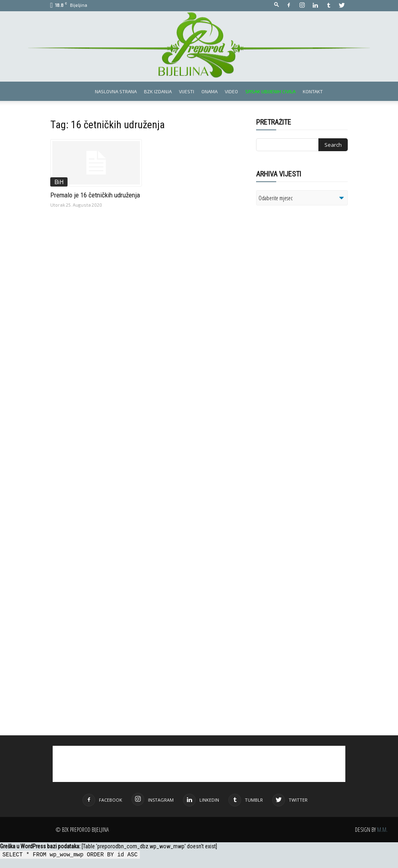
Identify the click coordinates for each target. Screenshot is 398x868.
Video (231, 91)
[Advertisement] (318, 315)
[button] (277, 5)
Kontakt (313, 91)
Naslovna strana (116, 91)
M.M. (382, 830)
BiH (59, 182)
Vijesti (187, 91)
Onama (209, 91)
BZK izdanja (158, 91)
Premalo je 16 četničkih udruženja (95, 195)
